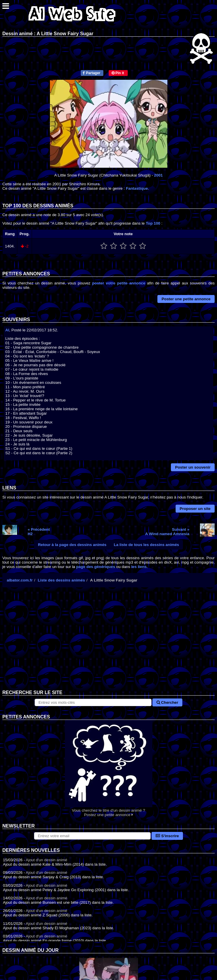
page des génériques (96, 567)
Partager (91, 73)
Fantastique (137, 188)
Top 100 (153, 223)
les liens (139, 567)
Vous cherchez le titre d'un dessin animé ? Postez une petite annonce (108, 768)
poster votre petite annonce (119, 283)
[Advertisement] (108, 643)
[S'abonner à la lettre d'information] (92, 836)
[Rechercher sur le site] (93, 702)
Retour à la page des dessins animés (72, 545)
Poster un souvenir (193, 467)
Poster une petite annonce (186, 299)
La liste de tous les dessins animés (147, 545)
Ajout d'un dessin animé (47, 860)
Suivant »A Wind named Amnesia (167, 532)
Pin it (118, 73)
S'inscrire (167, 836)
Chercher (167, 702)
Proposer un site (195, 509)
